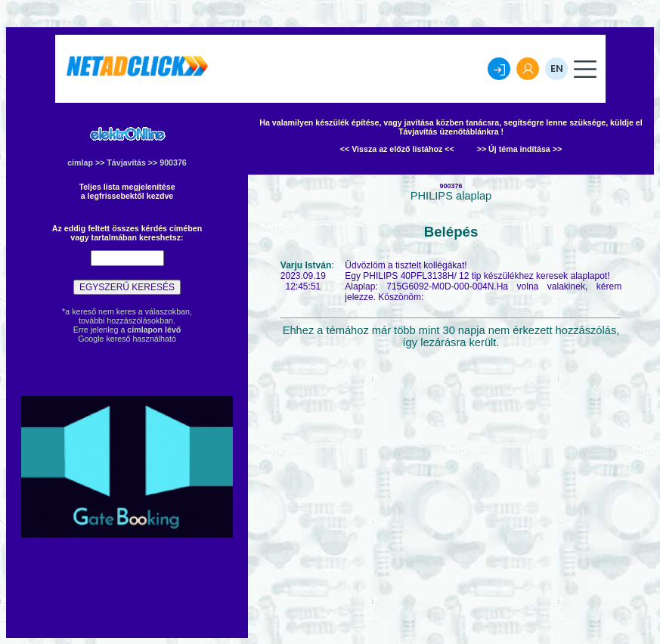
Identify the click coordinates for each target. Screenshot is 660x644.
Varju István (306, 265)
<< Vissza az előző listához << (397, 149)
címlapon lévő (154, 330)
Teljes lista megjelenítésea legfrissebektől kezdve (127, 191)
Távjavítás (126, 163)
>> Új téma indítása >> (520, 149)
